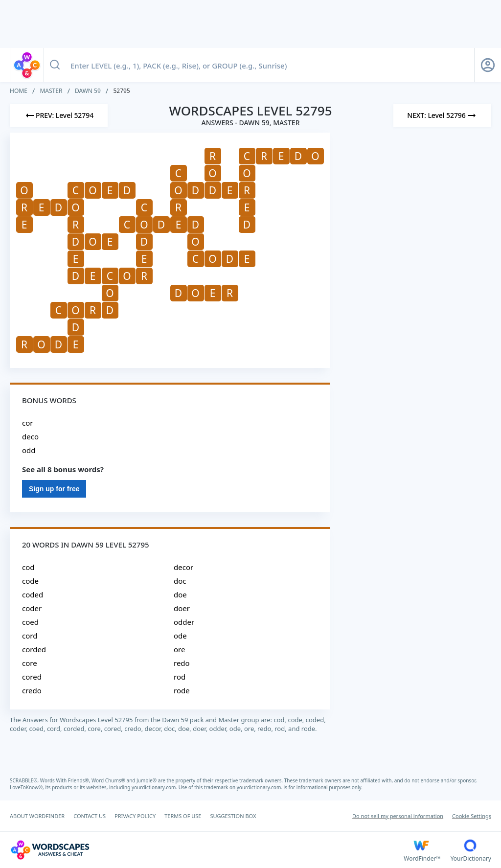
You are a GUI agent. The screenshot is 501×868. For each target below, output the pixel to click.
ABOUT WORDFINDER (37, 816)
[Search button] (55, 65)
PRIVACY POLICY (135, 816)
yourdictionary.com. (155, 787)
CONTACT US (90, 816)
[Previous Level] (59, 115)
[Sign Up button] (488, 65)
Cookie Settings (472, 816)
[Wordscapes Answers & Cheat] (207, 850)
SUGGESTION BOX (233, 816)
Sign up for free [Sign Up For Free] (54, 489)
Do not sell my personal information (398, 816)
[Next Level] (442, 115)
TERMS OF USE (183, 816)
